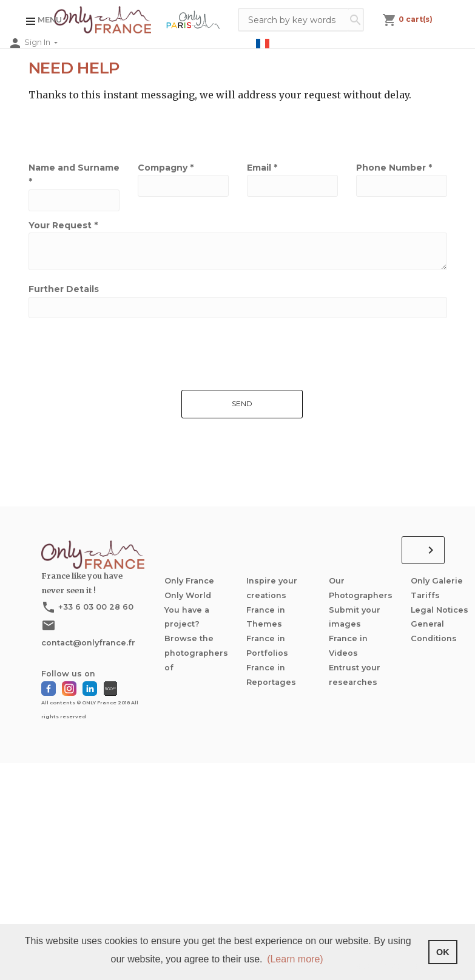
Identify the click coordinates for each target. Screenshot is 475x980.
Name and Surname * (74, 175)
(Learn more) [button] (295, 959)
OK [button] (443, 952)
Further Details (64, 289)
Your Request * (63, 225)
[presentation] (112, 437)
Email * (262, 168)
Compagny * (166, 168)
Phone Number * (394, 168)
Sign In (38, 43)
